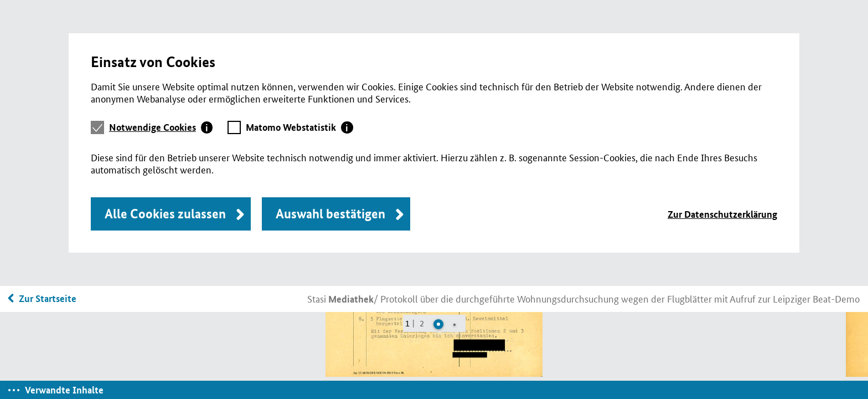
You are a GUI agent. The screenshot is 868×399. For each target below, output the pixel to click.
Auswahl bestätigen (330, 214)
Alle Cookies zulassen (165, 214)
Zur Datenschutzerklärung (722, 214)
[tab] (161, 127)
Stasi (340, 298)
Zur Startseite (48, 298)
